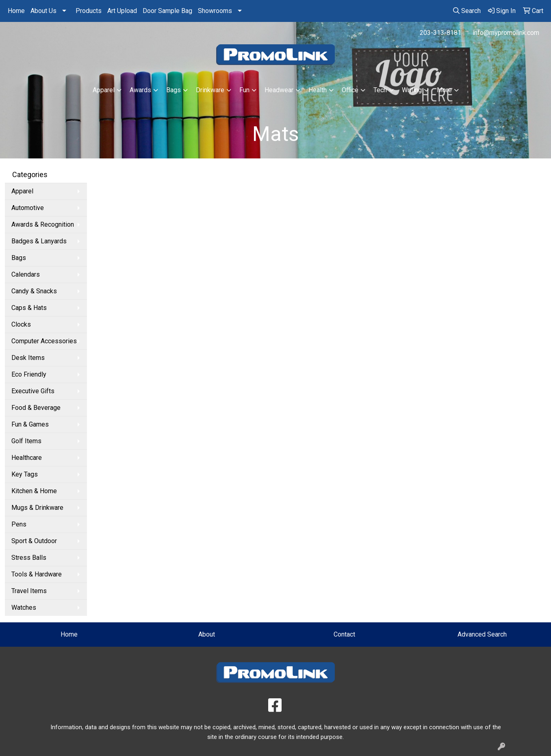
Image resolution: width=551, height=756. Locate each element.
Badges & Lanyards (39, 241)
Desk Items (28, 358)
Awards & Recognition (43, 224)
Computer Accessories (44, 341)
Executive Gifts (33, 391)
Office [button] (350, 90)
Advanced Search (482, 634)
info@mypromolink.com (506, 33)
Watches (24, 608)
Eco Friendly (29, 374)
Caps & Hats (29, 308)
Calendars (26, 274)
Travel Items (29, 591)
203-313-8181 (440, 33)
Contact (344, 634)
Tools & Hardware (37, 574)
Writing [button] (412, 90)
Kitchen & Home (34, 491)
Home (16, 11)
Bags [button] (174, 90)
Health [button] (318, 90)
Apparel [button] (104, 90)
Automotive (28, 208)
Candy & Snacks (34, 291)
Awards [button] (140, 90)
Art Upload (122, 11)
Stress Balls (29, 558)
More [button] (444, 90)
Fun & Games (30, 424)
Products (89, 11)
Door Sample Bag (167, 11)
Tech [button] (380, 90)
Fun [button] (244, 90)
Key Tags (25, 474)
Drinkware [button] (210, 90)
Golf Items (26, 441)
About (207, 634)
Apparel (22, 191)
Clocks (21, 324)
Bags (19, 258)
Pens (19, 524)
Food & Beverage (36, 408)
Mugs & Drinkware (37, 508)
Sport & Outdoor (34, 541)
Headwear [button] (279, 90)
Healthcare (27, 458)
